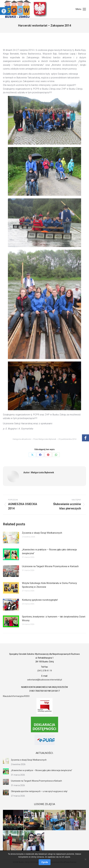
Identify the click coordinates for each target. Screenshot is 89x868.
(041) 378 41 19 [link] (45, 671)
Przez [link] (45, 439)
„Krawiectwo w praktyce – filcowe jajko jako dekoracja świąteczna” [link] (49, 551)
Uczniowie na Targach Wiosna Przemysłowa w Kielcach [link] (50, 566)
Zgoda (45, 862)
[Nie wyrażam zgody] (85, 859)
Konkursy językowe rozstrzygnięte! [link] (40, 600)
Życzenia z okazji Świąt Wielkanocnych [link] (42, 533)
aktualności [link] (26, 439)
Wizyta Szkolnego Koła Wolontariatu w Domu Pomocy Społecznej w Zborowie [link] (49, 585)
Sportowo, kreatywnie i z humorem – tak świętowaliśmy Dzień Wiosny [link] (54, 619)
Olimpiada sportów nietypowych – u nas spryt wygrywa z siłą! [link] (39, 791)
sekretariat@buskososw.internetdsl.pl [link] (45, 680)
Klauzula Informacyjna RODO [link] (16, 696)
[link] (4, 11)
